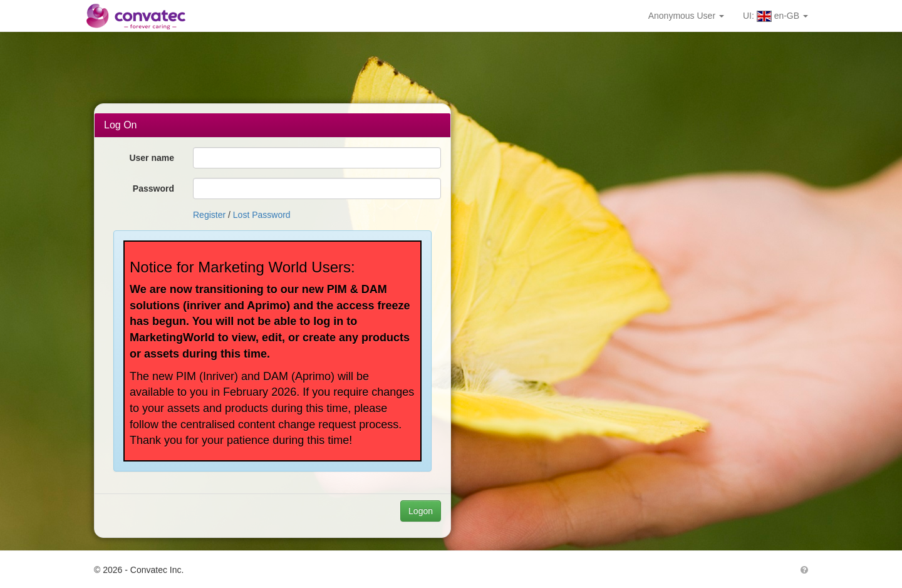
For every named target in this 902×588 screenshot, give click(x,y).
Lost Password (262, 215)
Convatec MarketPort (144, 16)
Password (153, 188)
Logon (421, 511)
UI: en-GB (775, 16)
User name (152, 158)
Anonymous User (686, 16)
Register (209, 215)
